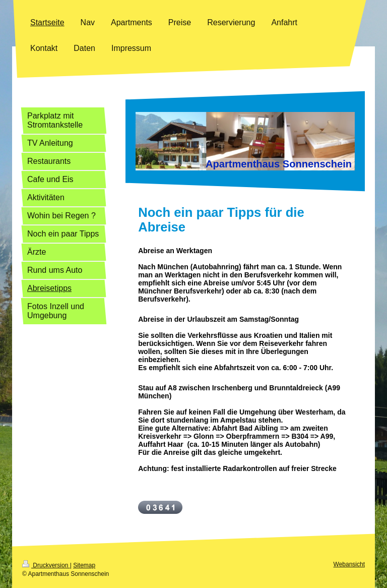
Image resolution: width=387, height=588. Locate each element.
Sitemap (84, 565)
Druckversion (46, 565)
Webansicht (349, 564)
